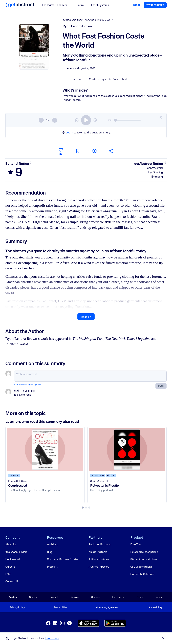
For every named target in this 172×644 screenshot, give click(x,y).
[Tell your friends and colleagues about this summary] (111, 151)
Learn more (52, 638)
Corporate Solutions (142, 574)
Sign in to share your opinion (27, 385)
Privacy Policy (17, 607)
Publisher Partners (100, 544)
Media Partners (98, 552)
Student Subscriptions (144, 559)
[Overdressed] (45, 450)
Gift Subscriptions (141, 567)
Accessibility (155, 607)
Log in (69, 133)
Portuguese (118, 597)
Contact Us (12, 581)
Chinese (95, 597)
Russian (75, 597)
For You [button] (81, 5)
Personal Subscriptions (144, 552)
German (33, 597)
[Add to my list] (94, 151)
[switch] (86, 120)
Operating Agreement (108, 607)
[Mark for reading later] (78, 151)
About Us (11, 544)
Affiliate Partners (99, 559)
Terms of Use (60, 607)
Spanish (54, 597)
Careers (10, 567)
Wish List (52, 544)
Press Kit (52, 567)
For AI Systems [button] (100, 5)
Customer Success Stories (63, 559)
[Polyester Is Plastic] (127, 450)
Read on (86, 317)
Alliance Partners (99, 567)
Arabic (160, 597)
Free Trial (136, 544)
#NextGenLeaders (16, 552)
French (140, 597)
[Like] (61, 151)
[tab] (83, 508)
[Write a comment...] (90, 376)
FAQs (8, 574)
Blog (50, 552)
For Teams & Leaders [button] (56, 5)
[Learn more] (31, 163)
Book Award (13, 559)
